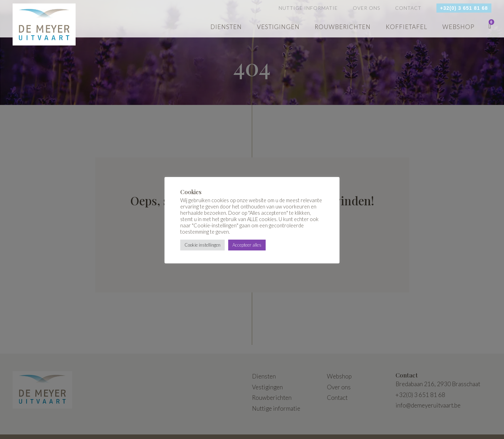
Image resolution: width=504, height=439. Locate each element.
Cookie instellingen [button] (202, 245)
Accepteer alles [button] (247, 245)
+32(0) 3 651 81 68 (464, 8)
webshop (458, 27)
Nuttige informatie (308, 8)
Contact (408, 8)
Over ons (366, 8)
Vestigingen (278, 27)
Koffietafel (407, 27)
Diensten (226, 27)
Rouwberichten (343, 27)
